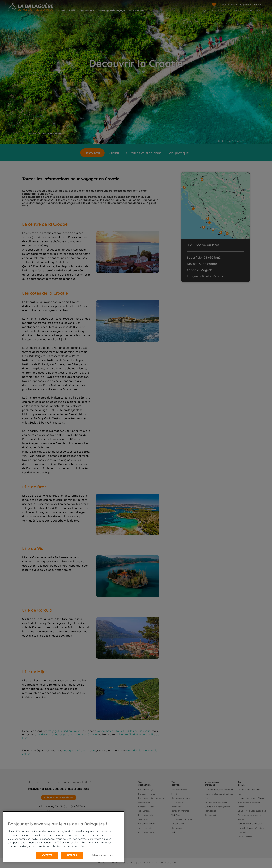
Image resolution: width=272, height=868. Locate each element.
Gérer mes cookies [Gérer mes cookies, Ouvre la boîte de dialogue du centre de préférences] (102, 855)
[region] (63, 837)
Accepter (47, 855)
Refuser (72, 855)
